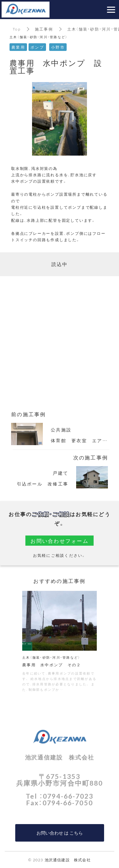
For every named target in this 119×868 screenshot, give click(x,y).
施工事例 (44, 29)
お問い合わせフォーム (60, 541)
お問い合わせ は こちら (60, 833)
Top (17, 29)
